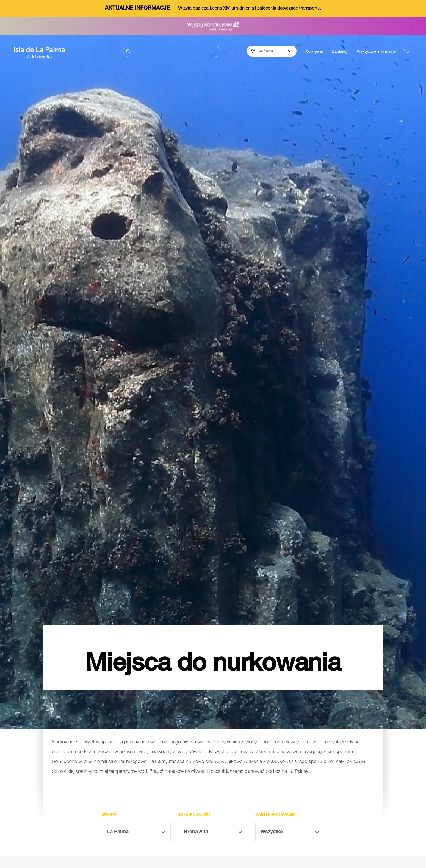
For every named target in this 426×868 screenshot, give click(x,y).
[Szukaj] (171, 51)
